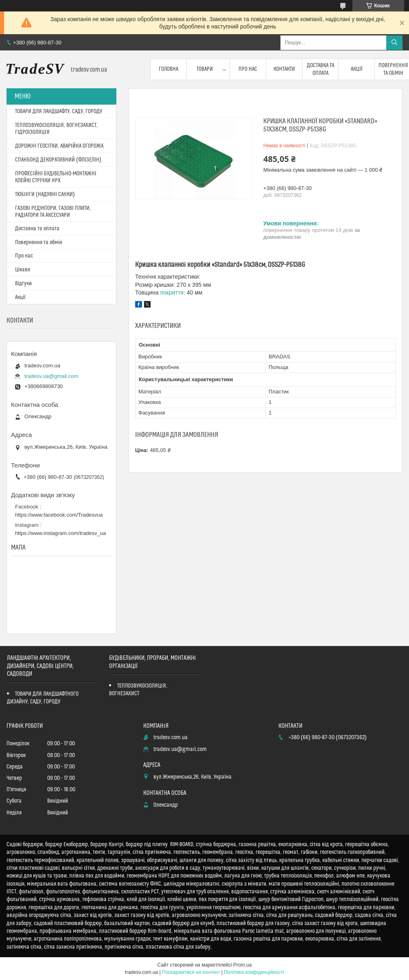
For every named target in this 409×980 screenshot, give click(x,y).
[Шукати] (394, 43)
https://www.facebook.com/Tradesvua (59, 515)
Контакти (284, 69)
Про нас (248, 69)
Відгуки (23, 284)
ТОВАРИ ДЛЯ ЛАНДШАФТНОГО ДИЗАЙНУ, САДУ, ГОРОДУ (43, 698)
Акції (357, 69)
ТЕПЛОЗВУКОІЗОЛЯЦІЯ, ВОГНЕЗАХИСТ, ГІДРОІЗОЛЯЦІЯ (56, 129)
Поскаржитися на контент (191, 972)
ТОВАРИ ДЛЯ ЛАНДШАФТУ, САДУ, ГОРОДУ (59, 111)
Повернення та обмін (39, 242)
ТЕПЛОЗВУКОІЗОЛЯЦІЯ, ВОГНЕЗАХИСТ (138, 690)
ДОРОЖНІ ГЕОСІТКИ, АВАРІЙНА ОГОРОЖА (59, 146)
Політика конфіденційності (254, 972)
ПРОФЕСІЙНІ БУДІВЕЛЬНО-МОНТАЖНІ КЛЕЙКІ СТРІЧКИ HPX (56, 177)
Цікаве (23, 270)
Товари (205, 69)
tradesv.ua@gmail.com (51, 376)
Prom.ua (242, 965)
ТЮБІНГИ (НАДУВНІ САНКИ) (45, 194)
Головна (168, 69)
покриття (172, 292)
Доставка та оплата (320, 69)
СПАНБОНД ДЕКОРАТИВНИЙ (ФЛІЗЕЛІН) (58, 160)
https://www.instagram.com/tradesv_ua (60, 533)
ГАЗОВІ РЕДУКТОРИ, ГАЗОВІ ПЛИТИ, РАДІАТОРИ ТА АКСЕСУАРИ (53, 212)
